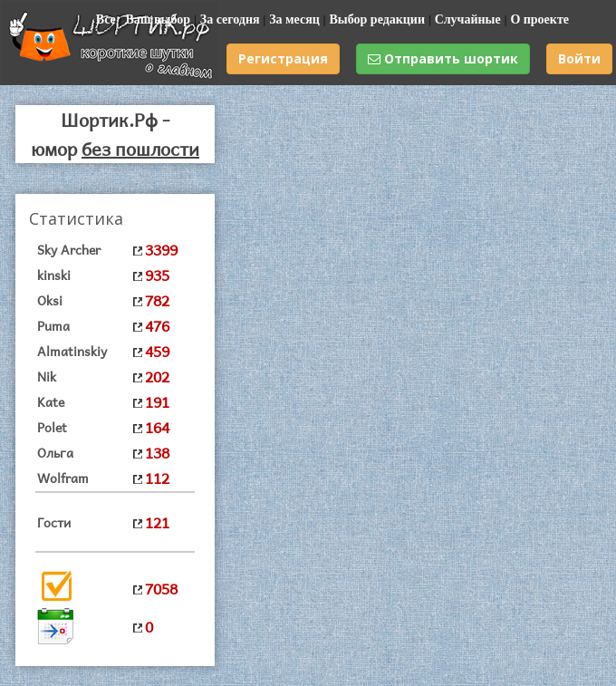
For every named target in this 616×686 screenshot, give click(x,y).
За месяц (294, 19)
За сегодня (230, 19)
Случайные (468, 19)
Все (106, 19)
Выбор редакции (377, 19)
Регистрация (283, 58)
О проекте (539, 19)
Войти (579, 58)
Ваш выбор (158, 19)
